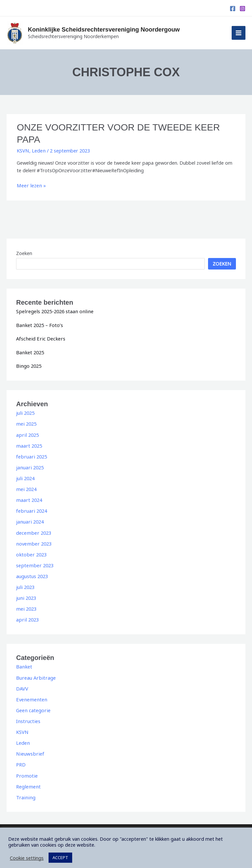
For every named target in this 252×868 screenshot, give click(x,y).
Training (25, 793)
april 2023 (27, 617)
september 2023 (34, 563)
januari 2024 (29, 519)
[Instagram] (242, 9)
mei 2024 (26, 487)
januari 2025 (29, 465)
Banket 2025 (30, 351)
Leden (38, 150)
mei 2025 (26, 422)
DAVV (22, 685)
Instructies (28, 717)
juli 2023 (25, 584)
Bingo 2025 (28, 364)
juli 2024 (25, 476)
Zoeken (24, 252)
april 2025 (27, 433)
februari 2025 (31, 455)
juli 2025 (25, 411)
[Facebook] (233, 9)
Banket (24, 663)
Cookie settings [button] (27, 853)
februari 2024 (31, 508)
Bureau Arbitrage (35, 674)
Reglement (28, 782)
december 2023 (33, 530)
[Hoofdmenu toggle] (239, 33)
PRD (21, 761)
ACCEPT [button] (60, 853)
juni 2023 (26, 595)
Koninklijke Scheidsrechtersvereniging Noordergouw (111, 30)
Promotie (26, 771)
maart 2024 (29, 498)
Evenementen (31, 696)
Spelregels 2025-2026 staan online (53, 310)
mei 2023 (26, 606)
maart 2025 (29, 444)
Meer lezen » (31, 185)
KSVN (23, 150)
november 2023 (33, 541)
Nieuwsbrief (29, 750)
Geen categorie (33, 707)
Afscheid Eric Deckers (40, 338)
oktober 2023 (31, 552)
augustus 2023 (32, 573)
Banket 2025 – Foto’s (39, 324)
